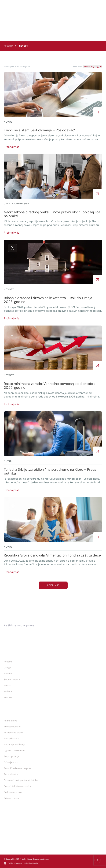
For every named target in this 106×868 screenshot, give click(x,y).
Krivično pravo (11, 798)
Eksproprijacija (12, 756)
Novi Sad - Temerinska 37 (19, 845)
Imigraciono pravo (13, 733)
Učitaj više (53, 585)
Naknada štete (11, 739)
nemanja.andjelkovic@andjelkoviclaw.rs (27, 833)
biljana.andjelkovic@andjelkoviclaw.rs (25, 839)
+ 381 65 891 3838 (15, 827)
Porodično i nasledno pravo (18, 768)
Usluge (7, 668)
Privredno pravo (12, 727)
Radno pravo (10, 721)
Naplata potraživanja (14, 744)
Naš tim (8, 674)
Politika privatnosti (13, 863)
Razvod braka (11, 774)
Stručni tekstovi (12, 679)
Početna (8, 46)
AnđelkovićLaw (26, 859)
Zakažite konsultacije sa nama (29, 632)
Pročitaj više (12, 147)
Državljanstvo (11, 762)
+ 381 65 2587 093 (16, 821)
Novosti (8, 685)
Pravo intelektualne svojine (18, 786)
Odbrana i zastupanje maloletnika (21, 780)
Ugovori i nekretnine (14, 750)
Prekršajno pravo (13, 792)
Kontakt (8, 697)
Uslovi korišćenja (31, 863)
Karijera (8, 691)
